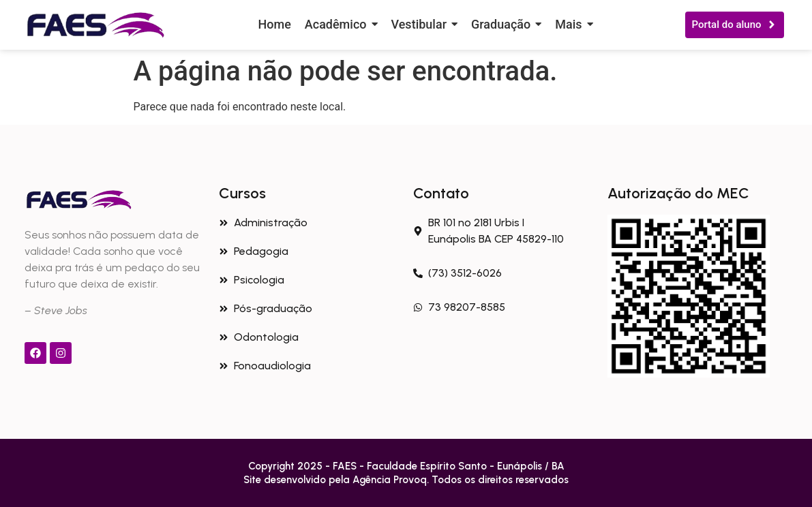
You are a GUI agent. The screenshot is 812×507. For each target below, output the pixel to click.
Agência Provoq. (392, 480)
